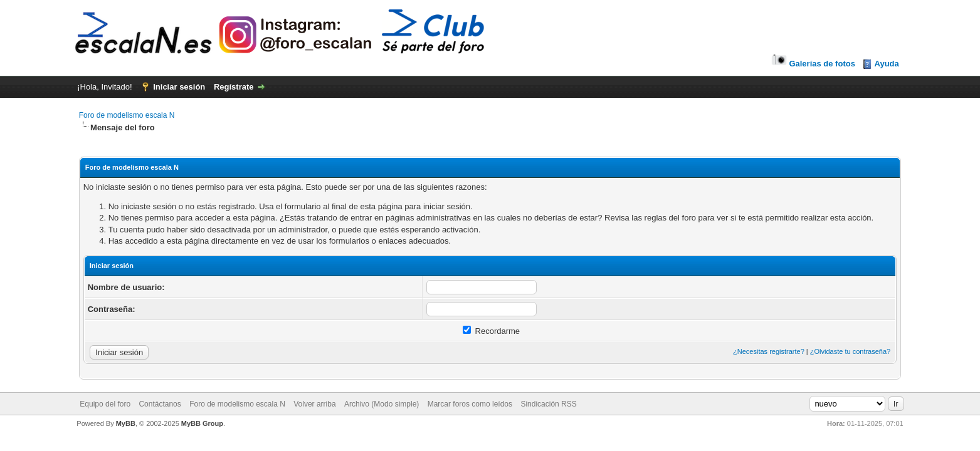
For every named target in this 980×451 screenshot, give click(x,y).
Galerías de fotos (812, 64)
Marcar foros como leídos (470, 404)
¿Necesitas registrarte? (769, 351)
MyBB (126, 423)
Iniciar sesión (179, 87)
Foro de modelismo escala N (127, 115)
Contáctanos (160, 404)
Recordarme (491, 331)
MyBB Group (202, 423)
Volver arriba (314, 404)
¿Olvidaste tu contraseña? (850, 351)
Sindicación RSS (548, 404)
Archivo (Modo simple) (382, 404)
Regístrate (234, 87)
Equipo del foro (105, 404)
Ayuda (887, 64)
